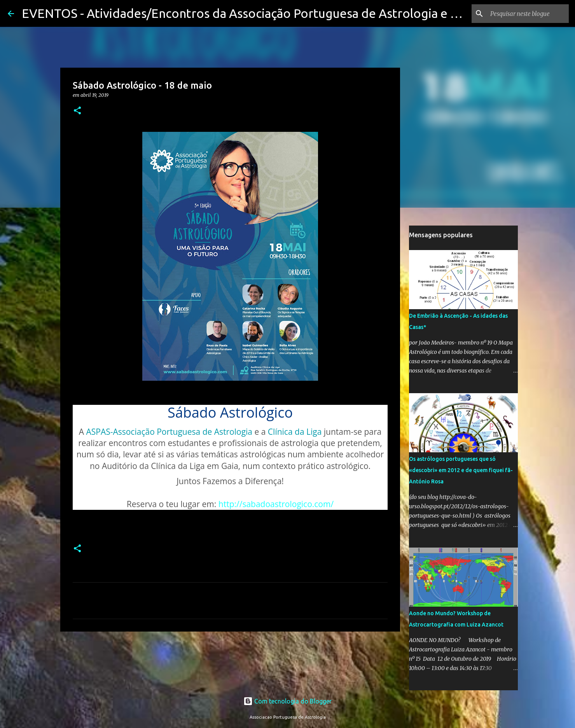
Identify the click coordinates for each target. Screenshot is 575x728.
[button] (77, 111)
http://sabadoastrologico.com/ (276, 504)
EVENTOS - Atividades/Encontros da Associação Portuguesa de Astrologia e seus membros (277, 13)
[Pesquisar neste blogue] (528, 14)
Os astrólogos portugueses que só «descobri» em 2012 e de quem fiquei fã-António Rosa (461, 470)
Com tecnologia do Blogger (287, 701)
